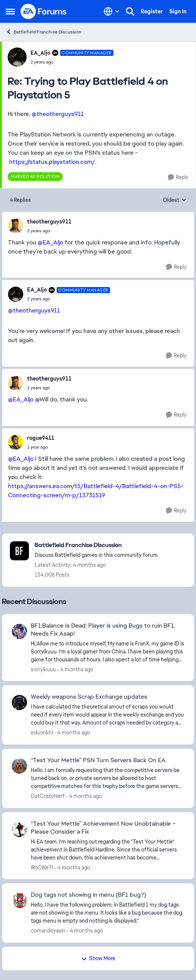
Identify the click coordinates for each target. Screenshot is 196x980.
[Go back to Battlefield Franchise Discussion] (97, 545)
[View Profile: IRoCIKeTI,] (19, 829)
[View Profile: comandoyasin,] (19, 901)
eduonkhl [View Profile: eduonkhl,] (42, 733)
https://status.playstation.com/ (52, 162)
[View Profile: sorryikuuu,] (19, 631)
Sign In (178, 11)
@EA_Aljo (50, 242)
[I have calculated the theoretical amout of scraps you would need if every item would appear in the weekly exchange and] (108, 715)
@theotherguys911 (58, 114)
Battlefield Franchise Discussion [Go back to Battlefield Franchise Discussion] (44, 32)
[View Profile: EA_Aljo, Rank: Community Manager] (17, 57)
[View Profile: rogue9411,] (16, 442)
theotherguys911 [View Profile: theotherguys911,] (49, 222)
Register (152, 11)
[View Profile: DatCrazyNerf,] (19, 766)
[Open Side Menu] (10, 11)
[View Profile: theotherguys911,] (16, 226)
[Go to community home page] (44, 11)
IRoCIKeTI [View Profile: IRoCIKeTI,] (42, 867)
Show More (98, 958)
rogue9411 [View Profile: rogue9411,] (41, 438)
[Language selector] (112, 11)
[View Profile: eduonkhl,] (19, 702)
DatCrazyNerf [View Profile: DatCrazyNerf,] (48, 796)
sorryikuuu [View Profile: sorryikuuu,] (43, 669)
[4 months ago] (75, 669)
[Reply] (178, 177)
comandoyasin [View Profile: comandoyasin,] (48, 931)
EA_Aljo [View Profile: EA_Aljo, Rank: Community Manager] (40, 53)
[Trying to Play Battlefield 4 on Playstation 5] (72, 62)
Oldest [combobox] (175, 200)
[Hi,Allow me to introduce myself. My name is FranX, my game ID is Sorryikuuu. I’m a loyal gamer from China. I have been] (108, 651)
